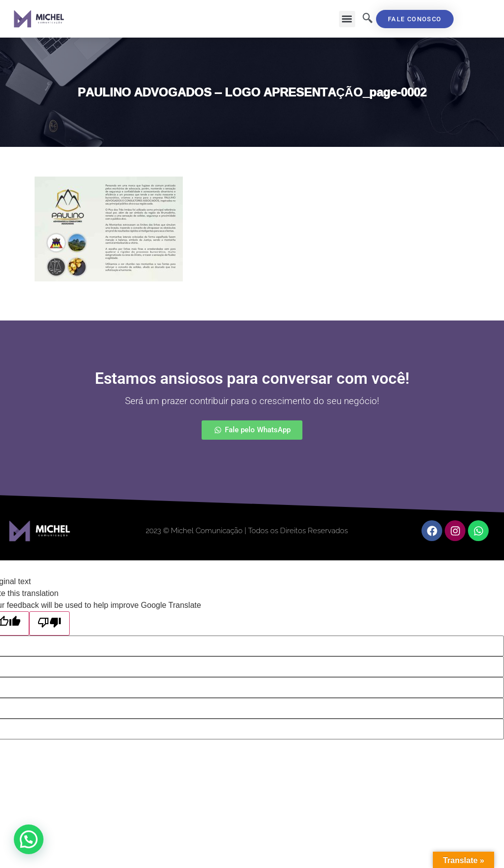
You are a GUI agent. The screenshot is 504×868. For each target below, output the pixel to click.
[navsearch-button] (368, 19)
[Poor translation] (49, 623)
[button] (347, 19)
